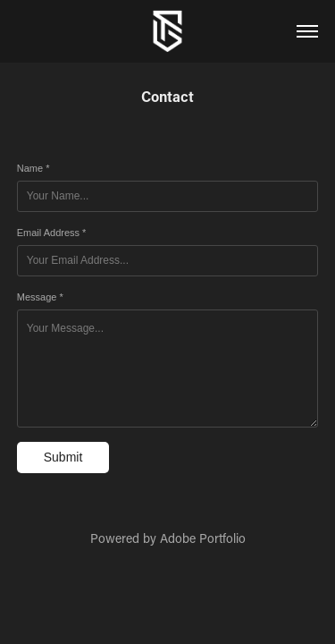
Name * (33, 168)
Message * (40, 297)
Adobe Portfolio (203, 538)
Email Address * (52, 233)
